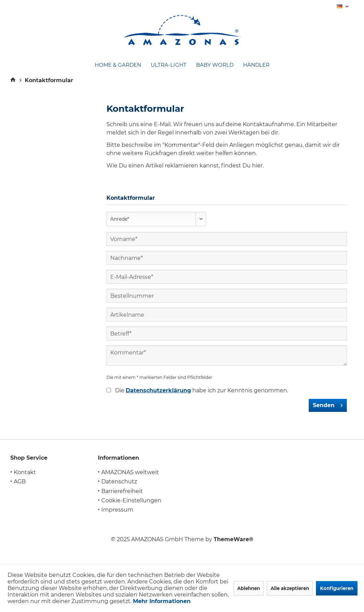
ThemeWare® (234, 539)
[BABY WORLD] (215, 65)
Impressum (117, 510)
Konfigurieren (337, 588)
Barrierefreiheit (122, 491)
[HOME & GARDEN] (118, 65)
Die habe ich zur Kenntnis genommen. (202, 390)
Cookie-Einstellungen (131, 500)
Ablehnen (249, 588)
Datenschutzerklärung (158, 390)
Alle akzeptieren (290, 588)
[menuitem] (118, 65)
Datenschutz (119, 482)
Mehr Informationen (162, 601)
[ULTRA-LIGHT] (169, 65)
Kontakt (25, 472)
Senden (328, 404)
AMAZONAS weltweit (130, 472)
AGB (20, 482)
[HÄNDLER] (256, 65)
